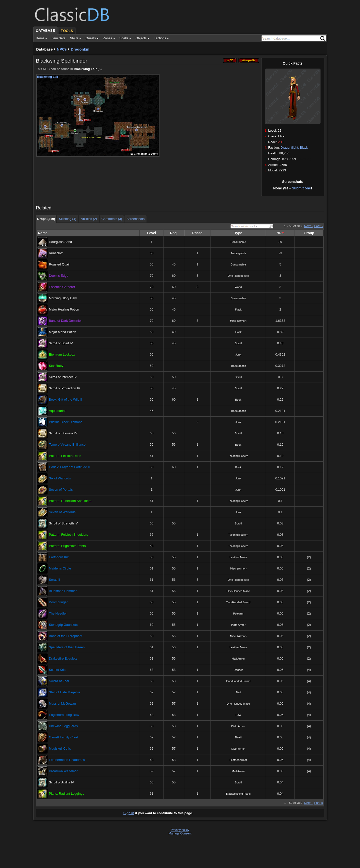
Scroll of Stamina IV (63, 433)
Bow (238, 715)
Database (45, 49)
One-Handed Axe (238, 276)
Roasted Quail (59, 264)
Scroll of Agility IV (61, 782)
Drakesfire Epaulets (63, 658)
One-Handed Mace (238, 591)
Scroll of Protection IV (65, 388)
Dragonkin (80, 49)
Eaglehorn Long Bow (64, 715)
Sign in (129, 813)
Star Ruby (56, 366)
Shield (238, 737)
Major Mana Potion (63, 332)
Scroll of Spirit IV (61, 343)
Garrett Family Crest (64, 737)
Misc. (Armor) (238, 321)
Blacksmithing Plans (238, 794)
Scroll (238, 343)
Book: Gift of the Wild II (66, 399)
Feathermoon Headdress (67, 760)
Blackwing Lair (85, 69)
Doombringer (58, 602)
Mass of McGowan (62, 703)
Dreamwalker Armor (63, 771)
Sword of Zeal (59, 681)
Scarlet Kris (57, 670)
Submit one (301, 188)
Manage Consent (180, 833)
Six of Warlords (60, 478)
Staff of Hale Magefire (65, 692)
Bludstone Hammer (63, 591)
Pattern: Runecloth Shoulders (70, 501)
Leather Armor (238, 557)
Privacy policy (180, 830)
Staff (238, 692)
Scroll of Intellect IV (63, 377)
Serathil (54, 580)
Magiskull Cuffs (60, 749)
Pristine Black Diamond (66, 422)
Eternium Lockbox (62, 354)
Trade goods (238, 253)
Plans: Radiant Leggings (67, 794)
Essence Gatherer (62, 287)
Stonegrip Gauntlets (63, 625)
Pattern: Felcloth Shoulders (69, 535)
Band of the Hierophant (66, 636)
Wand (238, 287)
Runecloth (56, 253)
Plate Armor (238, 625)
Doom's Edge (59, 276)
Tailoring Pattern (238, 456)
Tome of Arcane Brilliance (67, 445)
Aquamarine (58, 411)
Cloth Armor (238, 749)
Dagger (238, 670)
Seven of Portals (61, 490)
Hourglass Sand (61, 242)
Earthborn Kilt (59, 557)
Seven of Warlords (62, 512)
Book (238, 400)
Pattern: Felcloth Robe (65, 456)
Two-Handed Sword (238, 602)
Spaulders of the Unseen (67, 647)
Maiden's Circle (60, 568)
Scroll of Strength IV (63, 523)
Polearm (238, 614)
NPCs (62, 49)
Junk (238, 355)
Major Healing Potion (64, 309)
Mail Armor (238, 659)
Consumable (238, 242)
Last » (319, 226)
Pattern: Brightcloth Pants (67, 546)
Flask (238, 310)
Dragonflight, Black (294, 148)
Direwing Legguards (63, 726)
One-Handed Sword (238, 681)
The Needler (58, 613)
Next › (308, 226)
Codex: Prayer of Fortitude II (69, 467)
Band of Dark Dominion (66, 321)
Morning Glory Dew (63, 298)
